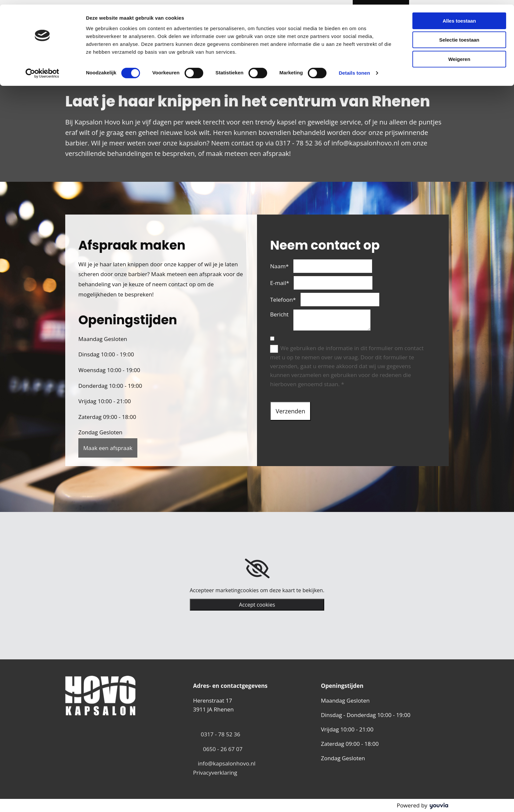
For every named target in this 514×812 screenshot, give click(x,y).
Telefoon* (283, 300)
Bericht (279, 314)
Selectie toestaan (459, 36)
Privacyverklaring (215, 773)
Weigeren (459, 55)
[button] (108, 448)
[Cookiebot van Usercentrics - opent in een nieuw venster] (42, 69)
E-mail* (280, 283)
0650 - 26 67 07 (223, 749)
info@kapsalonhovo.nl (227, 763)
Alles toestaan (459, 16)
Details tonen (354, 69)
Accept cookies (257, 605)
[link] (257, 569)
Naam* (279, 266)
